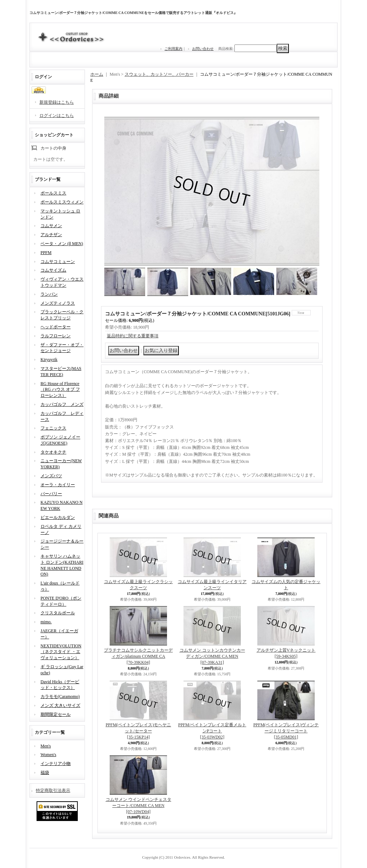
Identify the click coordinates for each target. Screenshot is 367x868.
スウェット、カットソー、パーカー (159, 74)
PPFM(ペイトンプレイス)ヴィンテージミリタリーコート (286, 731)
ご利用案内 (173, 49)
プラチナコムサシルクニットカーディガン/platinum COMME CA (138, 656)
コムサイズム (53, 270)
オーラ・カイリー (58, 485)
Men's (46, 746)
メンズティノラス (58, 303)
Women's (48, 755)
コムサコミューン (58, 262)
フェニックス (53, 428)
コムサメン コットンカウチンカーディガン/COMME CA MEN (212, 656)
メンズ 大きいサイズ (60, 705)
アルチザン (51, 235)
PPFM (46, 253)
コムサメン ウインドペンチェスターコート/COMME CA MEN (139, 806)
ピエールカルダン (58, 517)
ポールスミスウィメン (62, 202)
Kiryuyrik (49, 360)
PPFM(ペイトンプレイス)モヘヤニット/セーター (139, 731)
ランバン (49, 294)
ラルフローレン (56, 336)
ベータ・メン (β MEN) (62, 244)
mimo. (46, 622)
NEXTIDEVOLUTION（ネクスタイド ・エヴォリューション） (61, 652)
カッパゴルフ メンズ (62, 404)
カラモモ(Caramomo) (60, 696)
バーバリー (51, 494)
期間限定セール (56, 714)
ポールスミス (53, 193)
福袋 (45, 773)
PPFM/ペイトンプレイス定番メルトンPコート (212, 731)
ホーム (97, 74)
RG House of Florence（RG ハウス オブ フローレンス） (60, 390)
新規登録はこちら (57, 102)
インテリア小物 (56, 764)
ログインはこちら (57, 116)
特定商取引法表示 (53, 790)
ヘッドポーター (56, 327)
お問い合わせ (203, 49)
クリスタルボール (58, 613)
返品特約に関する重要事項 (133, 336)
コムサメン (51, 226)
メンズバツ (51, 476)
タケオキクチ (53, 452)
